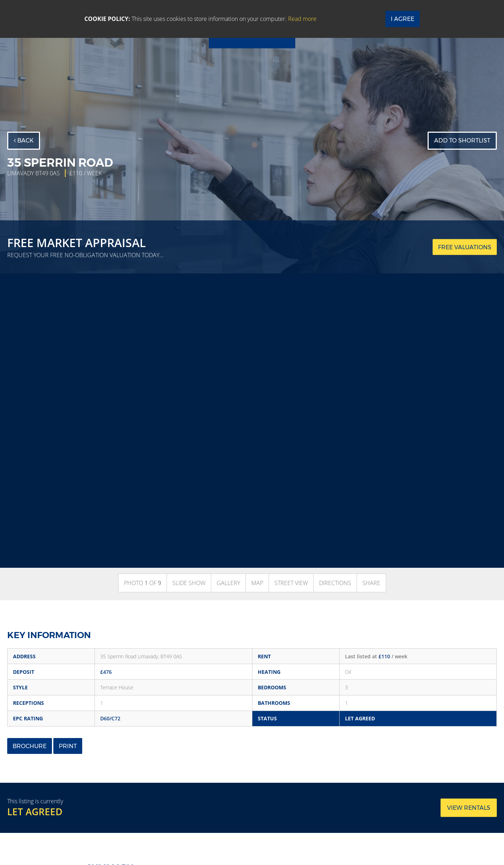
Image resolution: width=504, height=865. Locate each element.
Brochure (30, 746)
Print (68, 746)
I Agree (403, 19)
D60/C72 (110, 718)
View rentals (469, 808)
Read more (302, 19)
